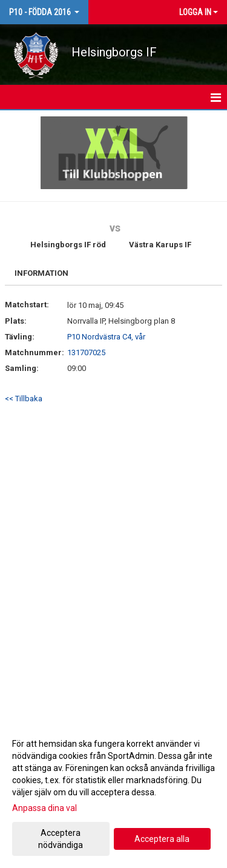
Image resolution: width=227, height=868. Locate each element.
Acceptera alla (162, 839)
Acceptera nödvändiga (61, 839)
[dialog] (113, 794)
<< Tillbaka (24, 399)
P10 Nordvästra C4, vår (106, 337)
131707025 (86, 352)
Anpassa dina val (44, 808)
